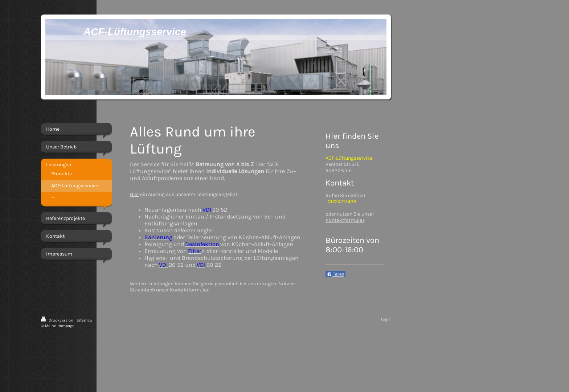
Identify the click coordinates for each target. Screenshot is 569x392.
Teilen (335, 274)
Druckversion (58, 320)
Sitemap (84, 320)
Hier (134, 194)
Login (386, 319)
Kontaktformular (189, 290)
